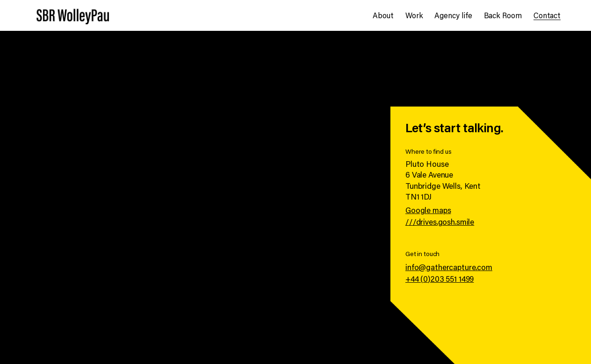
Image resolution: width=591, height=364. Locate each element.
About (383, 15)
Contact (547, 15)
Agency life (453, 15)
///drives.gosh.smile (440, 222)
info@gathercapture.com (449, 267)
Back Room (503, 15)
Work (414, 15)
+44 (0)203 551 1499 (440, 279)
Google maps (428, 210)
